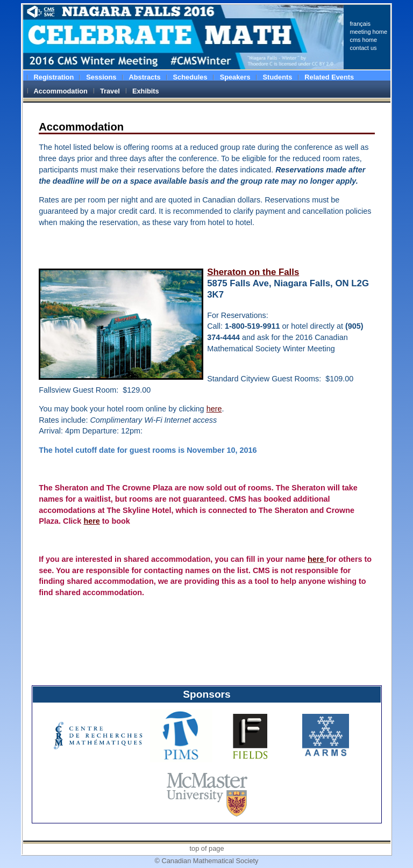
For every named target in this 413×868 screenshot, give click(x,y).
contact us (363, 48)
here (214, 409)
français (360, 24)
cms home (363, 40)
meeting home (368, 32)
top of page (206, 848)
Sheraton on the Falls (253, 272)
